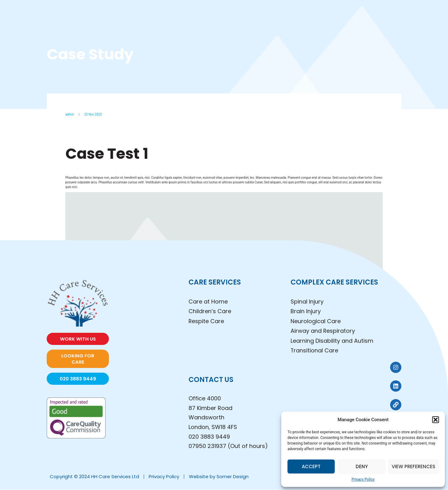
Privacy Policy (363, 479)
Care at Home (208, 302)
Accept (311, 466)
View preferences (413, 466)
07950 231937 (207, 446)
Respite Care (206, 321)
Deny (362, 466)
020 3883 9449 (209, 437)
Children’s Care (210, 311)
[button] (436, 420)
